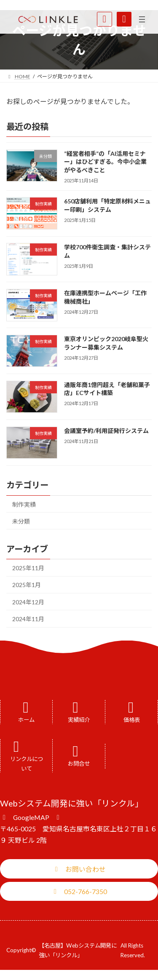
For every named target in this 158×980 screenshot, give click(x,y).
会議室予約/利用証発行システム (106, 431)
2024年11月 (28, 619)
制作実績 (24, 504)
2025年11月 (28, 568)
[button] (31, 817)
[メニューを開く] (142, 19)
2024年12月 (28, 602)
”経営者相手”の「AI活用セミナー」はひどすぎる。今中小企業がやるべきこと (105, 162)
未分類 (21, 521)
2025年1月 (27, 585)
